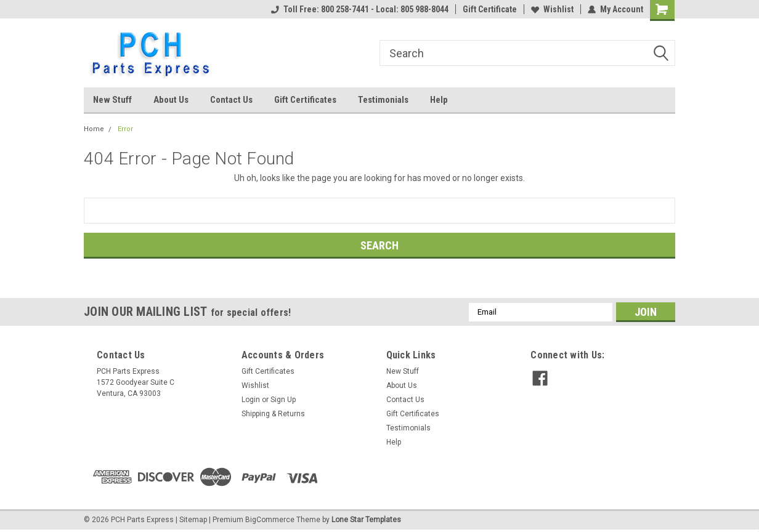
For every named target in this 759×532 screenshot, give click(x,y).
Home (94, 129)
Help (439, 100)
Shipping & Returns (273, 414)
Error (125, 129)
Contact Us (231, 100)
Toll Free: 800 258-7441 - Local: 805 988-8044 (360, 9)
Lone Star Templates (366, 520)
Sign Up (283, 400)
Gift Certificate (490, 9)
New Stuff (112, 100)
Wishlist (552, 9)
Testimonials (383, 100)
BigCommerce (270, 520)
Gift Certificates (305, 100)
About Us (171, 100)
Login (251, 400)
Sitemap (193, 520)
